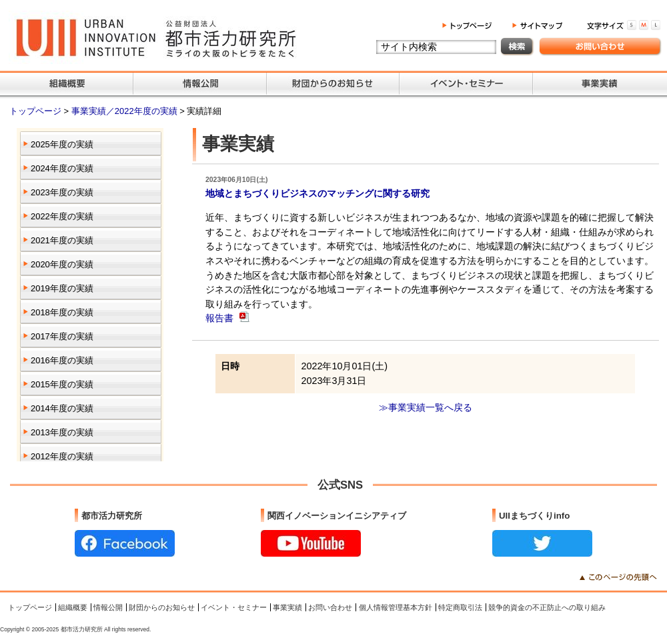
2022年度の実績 (62, 216)
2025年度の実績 (62, 144)
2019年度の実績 (62, 288)
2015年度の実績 (62, 384)
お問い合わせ (330, 607)
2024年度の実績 (62, 168)
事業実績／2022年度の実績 (125, 111)
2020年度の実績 (62, 264)
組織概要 (73, 607)
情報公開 (108, 607)
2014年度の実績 (62, 408)
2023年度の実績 (62, 192)
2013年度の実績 (62, 432)
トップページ (37, 111)
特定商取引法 (460, 607)
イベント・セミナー (234, 607)
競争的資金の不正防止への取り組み (547, 607)
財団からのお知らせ (162, 607)
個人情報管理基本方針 (396, 607)
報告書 (221, 318)
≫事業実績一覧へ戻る (426, 407)
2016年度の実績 (62, 360)
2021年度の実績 (62, 240)
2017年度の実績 (62, 336)
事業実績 (287, 607)
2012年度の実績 (62, 456)
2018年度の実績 (62, 312)
